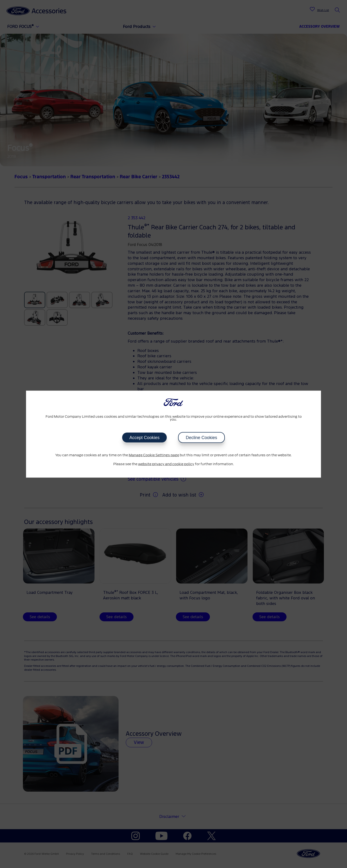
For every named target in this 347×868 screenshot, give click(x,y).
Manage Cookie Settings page (154, 455)
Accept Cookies (144, 437)
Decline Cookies (201, 437)
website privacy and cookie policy (166, 464)
